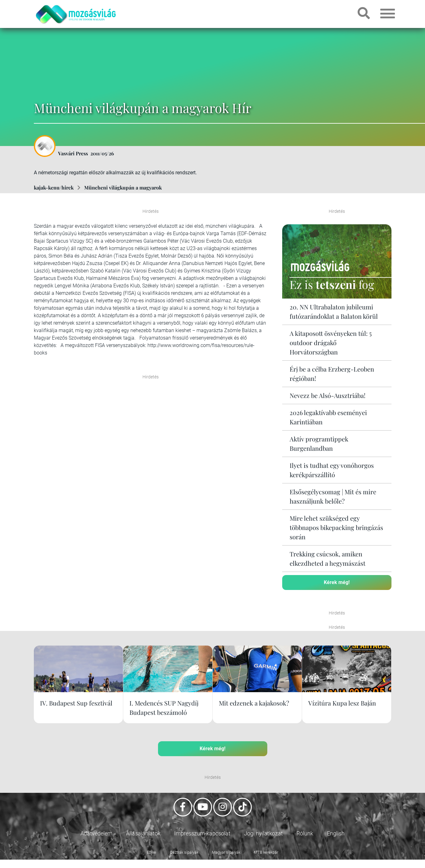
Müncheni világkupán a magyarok (123, 187)
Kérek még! (337, 582)
